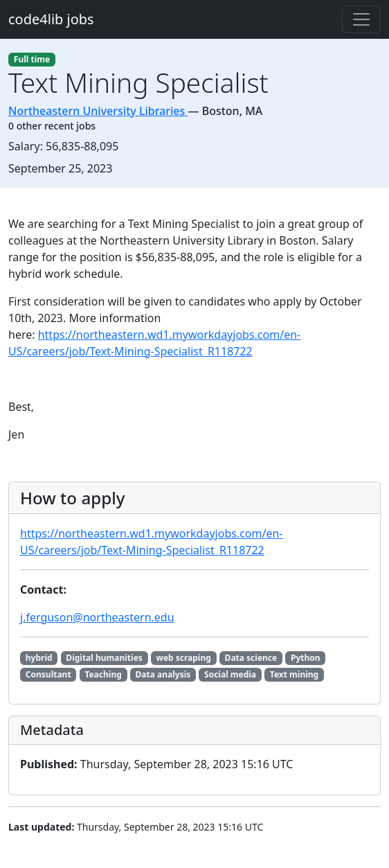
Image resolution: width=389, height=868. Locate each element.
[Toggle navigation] (361, 19)
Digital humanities (104, 658)
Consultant (48, 674)
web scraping (184, 658)
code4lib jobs (51, 19)
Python (306, 658)
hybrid (39, 658)
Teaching (103, 674)
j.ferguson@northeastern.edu (97, 617)
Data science (251, 658)
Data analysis (163, 674)
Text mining (294, 674)
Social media (230, 674)
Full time (32, 59)
